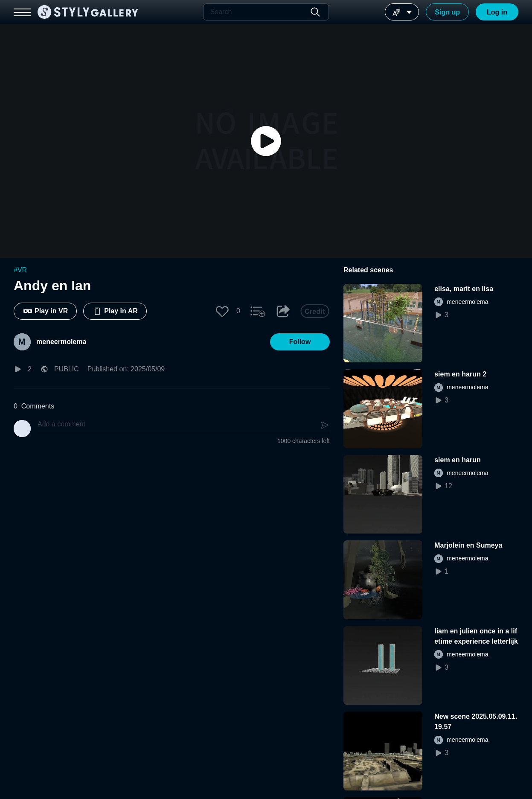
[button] (222, 311)
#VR (20, 270)
